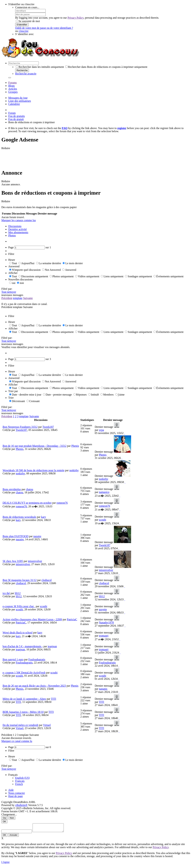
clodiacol (47, 580)
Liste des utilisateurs (20, 101)
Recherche (22, 70)
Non (12, 818)
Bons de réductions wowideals (19, 517)
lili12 (18, 593)
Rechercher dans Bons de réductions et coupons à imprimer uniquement (106, 67)
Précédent (7, 298)
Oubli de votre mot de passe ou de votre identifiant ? (44, 28)
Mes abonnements (18, 232)
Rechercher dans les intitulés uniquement (40, 67)
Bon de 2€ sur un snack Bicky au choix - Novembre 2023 (34, 686)
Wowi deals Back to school (18, 633)
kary (44, 517)
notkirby (74, 470)
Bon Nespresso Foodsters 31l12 (20, 427)
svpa (101, 430)
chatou (30, 489)
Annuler (13, 837)
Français (20, 781)
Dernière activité (17, 229)
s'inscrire (24, 31)
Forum (12, 113)
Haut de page (16, 796)
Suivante (28, 298)
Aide (11, 790)
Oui (5, 818)
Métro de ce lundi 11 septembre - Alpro (24, 699)
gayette (103, 609)
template (18, 298)
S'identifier (22, 25)
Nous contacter (17, 793)
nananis (103, 689)
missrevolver (35, 561)
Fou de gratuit (16, 119)
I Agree (6, 864)
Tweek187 (48, 427)
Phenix (75, 446)
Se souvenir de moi (28, 21)
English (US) (22, 778)
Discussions (15, 226)
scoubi (103, 520)
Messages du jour (18, 98)
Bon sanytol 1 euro (13, 659)
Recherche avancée (26, 74)
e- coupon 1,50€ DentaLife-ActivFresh (24, 673)
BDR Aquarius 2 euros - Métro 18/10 (23, 712)
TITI (53, 699)
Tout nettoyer (9, 292)
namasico (104, 492)
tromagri (104, 636)
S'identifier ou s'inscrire (21, 4)
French (19, 784)
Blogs (11, 86)
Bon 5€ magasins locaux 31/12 (20, 580)
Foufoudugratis (37, 659)
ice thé (6, 593)
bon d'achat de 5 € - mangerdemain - (23, 646)
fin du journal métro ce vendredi (20, 725)
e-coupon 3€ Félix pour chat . (19, 606)
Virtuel (47, 725)
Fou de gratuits (17, 116)
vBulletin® (21, 805)
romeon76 (62, 503)
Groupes (13, 92)
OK (4, 821)
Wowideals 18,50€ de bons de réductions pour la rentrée (34, 470)
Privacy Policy (76, 18)
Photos (12, 235)
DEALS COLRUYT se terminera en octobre (27, 503)
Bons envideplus (12, 489)
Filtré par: (7, 289)
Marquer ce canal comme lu (17, 741)
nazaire (37, 536)
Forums (12, 83)
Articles (13, 89)
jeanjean (52, 646)
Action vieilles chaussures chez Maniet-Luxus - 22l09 (32, 619)
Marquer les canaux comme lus (19, 220)
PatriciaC (72, 619)
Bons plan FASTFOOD (16, 536)
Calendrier (14, 104)
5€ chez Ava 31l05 (13, 561)
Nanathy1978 (106, 623)
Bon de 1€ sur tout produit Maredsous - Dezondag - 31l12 (35, 446)
